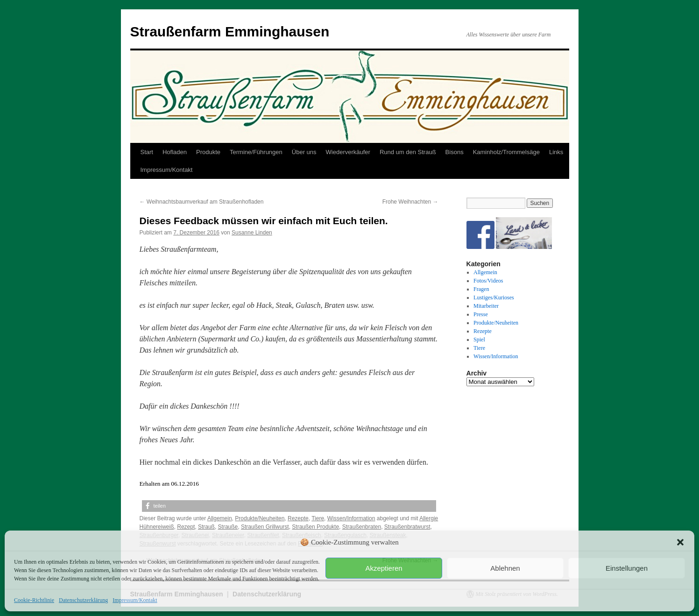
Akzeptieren (384, 568)
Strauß (206, 527)
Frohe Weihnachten (410, 202)
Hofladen (175, 152)
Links (556, 152)
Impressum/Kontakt (135, 600)
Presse (481, 314)
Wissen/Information (351, 518)
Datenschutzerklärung (83, 600)
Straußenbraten (362, 527)
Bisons (455, 152)
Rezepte (298, 518)
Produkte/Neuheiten (260, 518)
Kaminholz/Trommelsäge (506, 152)
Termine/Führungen (256, 152)
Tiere (318, 518)
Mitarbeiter (486, 306)
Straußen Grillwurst (265, 527)
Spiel (479, 340)
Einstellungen (627, 568)
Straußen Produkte (315, 527)
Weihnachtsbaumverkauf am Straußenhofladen (202, 202)
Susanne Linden (252, 233)
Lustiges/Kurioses (494, 297)
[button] (680, 542)
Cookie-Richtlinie (34, 600)
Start (147, 152)
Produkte (208, 152)
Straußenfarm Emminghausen (230, 32)
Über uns (304, 152)
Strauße (228, 527)
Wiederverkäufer (348, 152)
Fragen (481, 289)
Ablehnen (505, 568)
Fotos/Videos (488, 281)
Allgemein (220, 518)
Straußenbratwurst (407, 527)
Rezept (186, 527)
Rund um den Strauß (408, 152)
